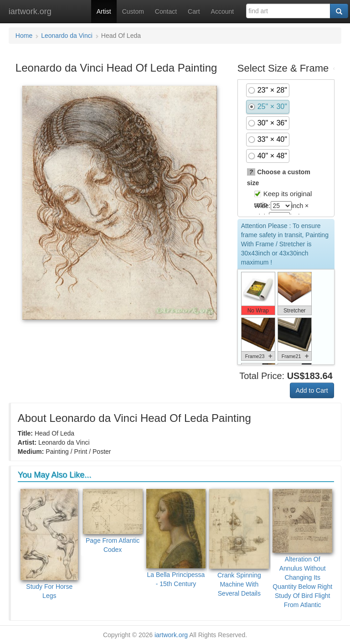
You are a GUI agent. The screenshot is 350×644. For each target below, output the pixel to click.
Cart (194, 11)
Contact (166, 11)
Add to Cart (312, 390)
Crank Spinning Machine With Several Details (239, 543)
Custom (133, 11)
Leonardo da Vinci (67, 36)
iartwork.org (30, 11)
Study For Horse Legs (49, 544)
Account (223, 11)
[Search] (339, 11)
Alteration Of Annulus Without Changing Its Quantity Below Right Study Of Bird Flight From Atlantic (302, 549)
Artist (104, 11)
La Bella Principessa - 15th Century (176, 538)
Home (24, 36)
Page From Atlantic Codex (113, 521)
